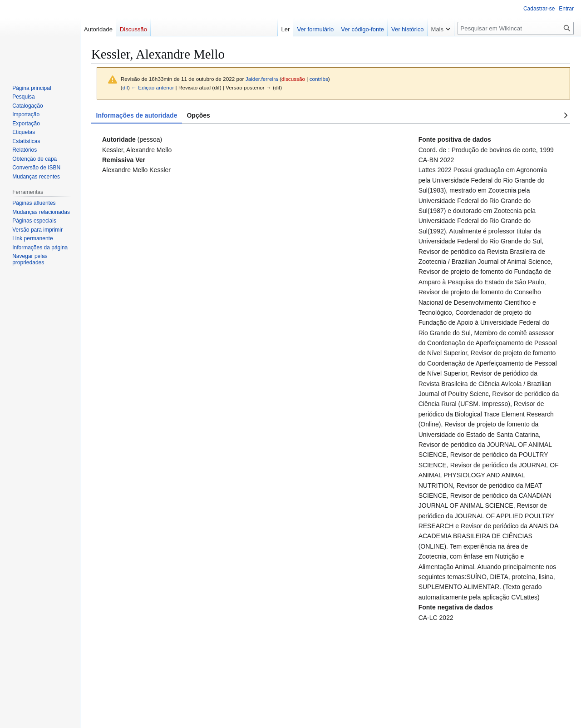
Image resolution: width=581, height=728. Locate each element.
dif (125, 87)
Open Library (302, 695)
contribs (319, 79)
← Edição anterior (153, 87)
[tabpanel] (331, 379)
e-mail (351, 695)
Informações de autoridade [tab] (137, 115)
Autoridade (142, 648)
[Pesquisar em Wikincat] (516, 28)
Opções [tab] (198, 115)
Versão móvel (152, 710)
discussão (293, 79)
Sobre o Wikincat (110, 710)
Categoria (108, 648)
